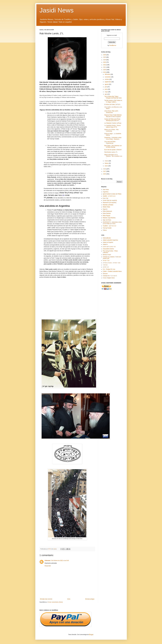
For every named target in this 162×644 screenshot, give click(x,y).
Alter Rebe (106, 190)
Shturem (105, 274)
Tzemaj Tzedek (107, 228)
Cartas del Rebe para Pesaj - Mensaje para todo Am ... (113, 120)
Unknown (48, 560)
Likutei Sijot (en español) (110, 200)
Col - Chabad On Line (109, 269)
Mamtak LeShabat (108, 205)
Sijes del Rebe (107, 220)
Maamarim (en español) (110, 203)
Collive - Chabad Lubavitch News (112, 271)
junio (106, 89)
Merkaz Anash (107, 255)
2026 (105, 55)
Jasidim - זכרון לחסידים (109, 196)
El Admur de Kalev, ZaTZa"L (112, 104)
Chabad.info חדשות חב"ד (110, 276)
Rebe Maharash (107, 211)
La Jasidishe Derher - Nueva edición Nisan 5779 (112, 126)
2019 (105, 72)
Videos (105, 230)
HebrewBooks (107, 238)
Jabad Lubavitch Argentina (110, 240)
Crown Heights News (109, 278)
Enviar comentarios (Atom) (55, 602)
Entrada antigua (90, 599)
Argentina (106, 192)
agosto (107, 84)
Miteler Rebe (106, 207)
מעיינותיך (105, 265)
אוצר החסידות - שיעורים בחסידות (112, 263)
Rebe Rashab (107, 213)
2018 (105, 169)
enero (106, 166)
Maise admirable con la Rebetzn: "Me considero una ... (113, 156)
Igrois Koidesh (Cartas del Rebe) (112, 194)
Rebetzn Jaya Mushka (109, 218)
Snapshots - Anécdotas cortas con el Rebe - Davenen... (113, 138)
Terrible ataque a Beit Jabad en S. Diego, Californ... (113, 101)
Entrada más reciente (46, 599)
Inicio (69, 599)
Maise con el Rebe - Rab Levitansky (111, 130)
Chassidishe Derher (108, 249)
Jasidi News (57, 10)
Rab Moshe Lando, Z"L (111, 152)
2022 (105, 65)
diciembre (108, 74)
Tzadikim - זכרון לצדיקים (110, 226)
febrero (107, 163)
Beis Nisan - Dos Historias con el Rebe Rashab (113, 146)
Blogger (91, 635)
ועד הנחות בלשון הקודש (109, 247)
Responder (48, 566)
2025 (105, 57)
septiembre (108, 82)
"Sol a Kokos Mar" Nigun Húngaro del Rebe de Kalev (113, 97)
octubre (107, 79)
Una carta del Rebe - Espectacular (110, 142)
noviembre (108, 77)
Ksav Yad (106, 198)
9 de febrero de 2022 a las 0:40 (60, 560)
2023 (105, 62)
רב (63, 195)
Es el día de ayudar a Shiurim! (113, 150)
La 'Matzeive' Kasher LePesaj (113, 123)
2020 (105, 70)
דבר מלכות (106, 267)
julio (106, 87)
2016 (105, 174)
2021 (105, 67)
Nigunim (105, 209)
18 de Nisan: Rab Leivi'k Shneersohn (111, 112)
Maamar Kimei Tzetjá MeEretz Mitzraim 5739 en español (113, 116)
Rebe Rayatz (107, 216)
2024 (105, 60)
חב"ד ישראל (106, 261)
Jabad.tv (105, 244)
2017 (105, 171)
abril (106, 94)
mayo (106, 92)
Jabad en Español (108, 242)
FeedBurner (113, 45)
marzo (107, 161)
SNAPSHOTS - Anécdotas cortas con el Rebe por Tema (112, 223)
